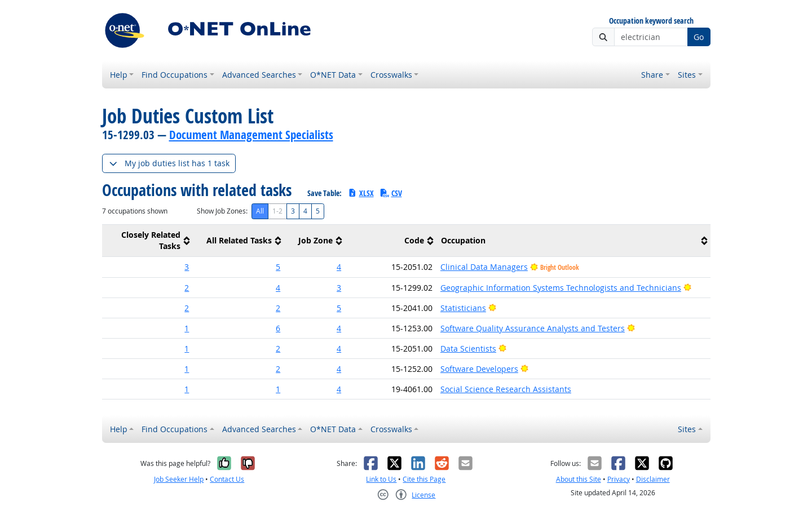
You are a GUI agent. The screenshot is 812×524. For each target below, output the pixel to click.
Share (652, 75)
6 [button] (278, 328)
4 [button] (339, 267)
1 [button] (187, 328)
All (260, 211)
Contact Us (227, 479)
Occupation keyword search (651, 21)
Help (119, 75)
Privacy (619, 479)
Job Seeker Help (179, 479)
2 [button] (187, 288)
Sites (687, 75)
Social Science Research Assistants (506, 389)
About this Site (579, 479)
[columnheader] (148, 241)
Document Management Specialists (251, 135)
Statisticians (463, 308)
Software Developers (479, 369)
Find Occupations (175, 75)
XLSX (361, 193)
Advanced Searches (259, 75)
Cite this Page (424, 479)
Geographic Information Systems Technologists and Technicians (561, 288)
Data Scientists (468, 348)
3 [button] (187, 267)
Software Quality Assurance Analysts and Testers (533, 328)
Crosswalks (391, 75)
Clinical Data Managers (484, 267)
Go (699, 37)
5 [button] (278, 267)
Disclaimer (653, 479)
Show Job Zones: (222, 211)
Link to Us (381, 479)
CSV (391, 193)
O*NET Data (333, 75)
